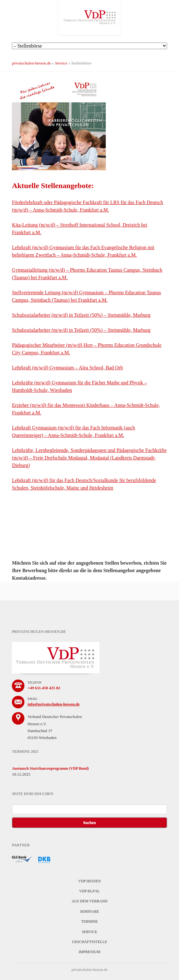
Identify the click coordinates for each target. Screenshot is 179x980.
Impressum (89, 952)
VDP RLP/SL (89, 891)
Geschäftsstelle (89, 942)
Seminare (89, 911)
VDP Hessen (89, 881)
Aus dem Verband (89, 901)
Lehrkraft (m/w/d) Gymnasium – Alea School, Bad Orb (67, 368)
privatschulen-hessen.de (31, 63)
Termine (89, 921)
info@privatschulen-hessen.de (54, 704)
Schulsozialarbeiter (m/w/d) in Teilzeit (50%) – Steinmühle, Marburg (81, 315)
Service (61, 63)
